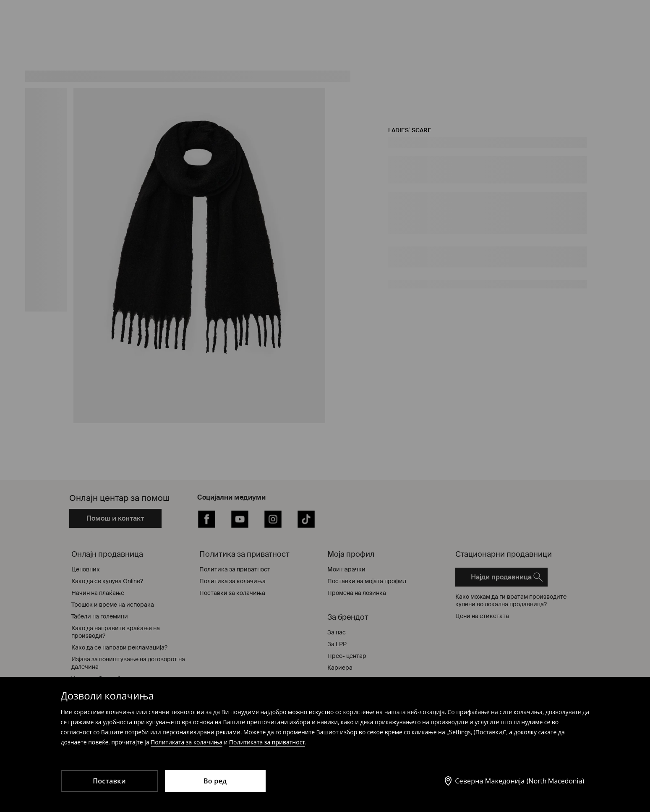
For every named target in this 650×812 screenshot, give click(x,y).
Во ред (215, 781)
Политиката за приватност (267, 742)
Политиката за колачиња (187, 742)
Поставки (109, 781)
